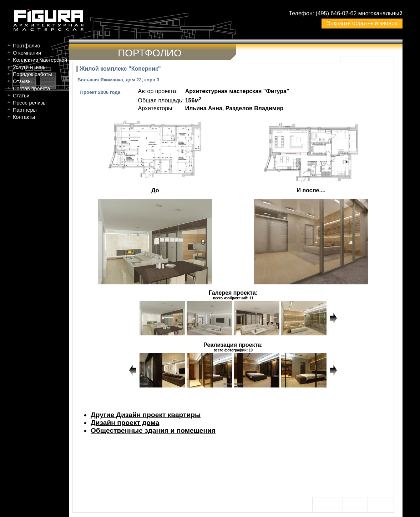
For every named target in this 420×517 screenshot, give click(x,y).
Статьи (21, 96)
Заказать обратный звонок (362, 23)
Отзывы (22, 81)
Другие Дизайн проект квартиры (146, 415)
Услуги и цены (30, 67)
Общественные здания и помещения (153, 430)
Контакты (24, 117)
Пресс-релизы (30, 103)
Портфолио (27, 46)
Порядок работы (32, 74)
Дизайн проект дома (125, 423)
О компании (27, 53)
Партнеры (25, 110)
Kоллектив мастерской (40, 60)
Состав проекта (31, 88)
